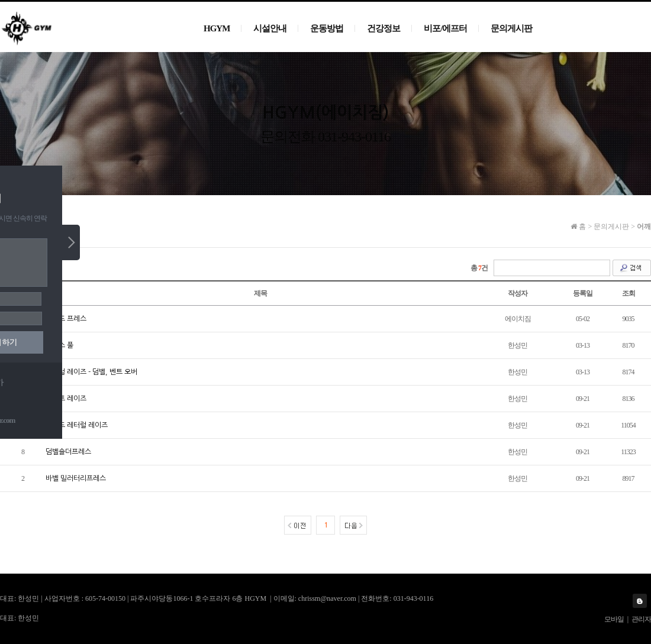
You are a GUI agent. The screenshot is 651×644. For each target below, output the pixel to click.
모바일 (614, 619)
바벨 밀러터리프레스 (76, 478)
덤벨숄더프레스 (68, 452)
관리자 (641, 619)
